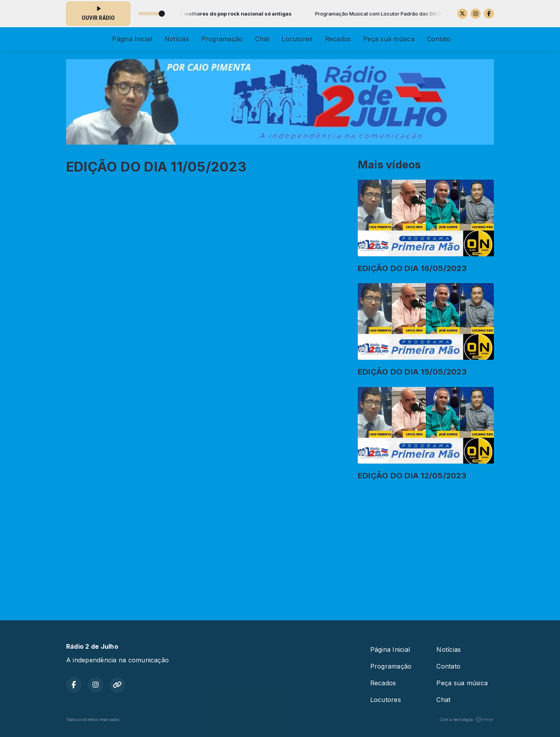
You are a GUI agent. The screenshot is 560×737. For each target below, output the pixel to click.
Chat (262, 39)
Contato (439, 39)
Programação (222, 39)
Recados (338, 39)
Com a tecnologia (467, 719)
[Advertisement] (280, 547)
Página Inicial (132, 39)
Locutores (297, 39)
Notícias (177, 39)
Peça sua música (389, 39)
